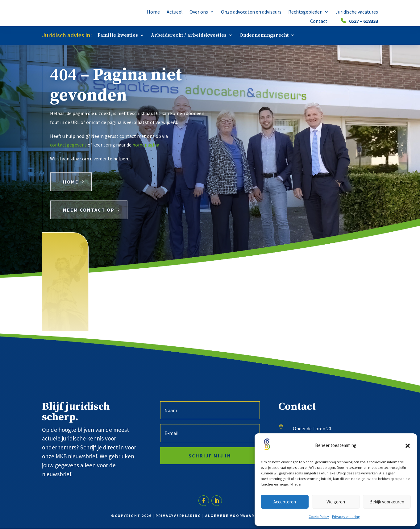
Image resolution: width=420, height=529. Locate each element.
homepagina (146, 145)
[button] (408, 446)
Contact (319, 21)
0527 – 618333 (364, 21)
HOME (71, 182)
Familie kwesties (118, 36)
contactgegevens (68, 145)
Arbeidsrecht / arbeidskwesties (189, 36)
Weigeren (336, 502)
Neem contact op (89, 210)
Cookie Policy (319, 517)
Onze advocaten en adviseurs (251, 12)
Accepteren (285, 502)
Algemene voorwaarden (234, 516)
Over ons (199, 12)
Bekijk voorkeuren (387, 502)
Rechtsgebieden (305, 12)
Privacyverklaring (346, 517)
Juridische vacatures (357, 12)
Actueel (175, 12)
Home (153, 12)
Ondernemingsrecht (264, 36)
